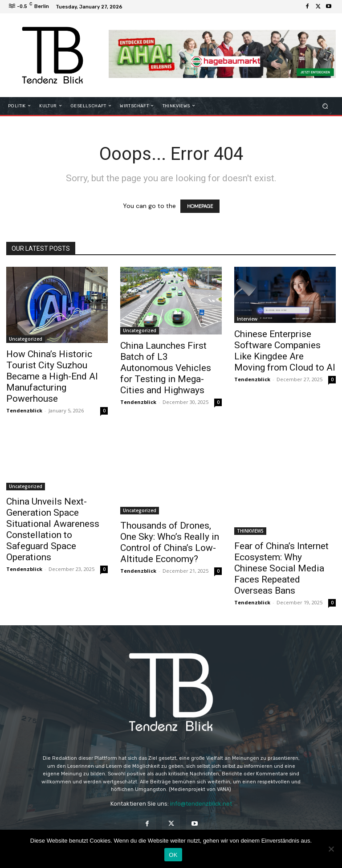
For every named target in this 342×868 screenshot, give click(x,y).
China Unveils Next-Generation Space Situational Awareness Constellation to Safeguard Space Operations (53, 529)
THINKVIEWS (250, 531)
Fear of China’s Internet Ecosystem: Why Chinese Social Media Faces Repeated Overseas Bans (281, 568)
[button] (325, 106)
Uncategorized (26, 339)
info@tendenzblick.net (201, 804)
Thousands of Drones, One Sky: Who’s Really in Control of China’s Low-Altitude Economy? (170, 542)
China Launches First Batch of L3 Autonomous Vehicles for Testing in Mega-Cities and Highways (166, 368)
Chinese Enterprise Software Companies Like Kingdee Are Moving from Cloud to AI (285, 351)
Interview (247, 319)
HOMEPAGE (200, 206)
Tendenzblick (24, 410)
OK (173, 855)
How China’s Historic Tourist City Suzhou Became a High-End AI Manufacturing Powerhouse (52, 376)
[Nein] (331, 849)
